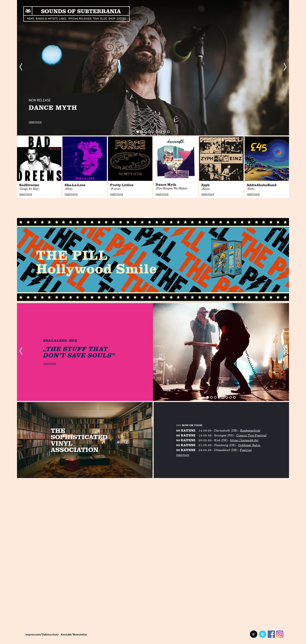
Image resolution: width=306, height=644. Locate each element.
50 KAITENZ (186, 430)
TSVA (96, 18)
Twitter (262, 634)
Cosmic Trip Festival (251, 435)
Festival (246, 450)
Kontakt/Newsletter (74, 634)
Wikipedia (254, 634)
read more (35, 122)
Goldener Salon (249, 445)
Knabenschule (250, 430)
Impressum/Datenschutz (42, 634)
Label (63, 18)
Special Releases (80, 18)
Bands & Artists (47, 18)
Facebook (271, 634)
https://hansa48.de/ (244, 440)
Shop (112, 18)
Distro (121, 18)
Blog (104, 18)
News (31, 18)
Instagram (280, 634)
